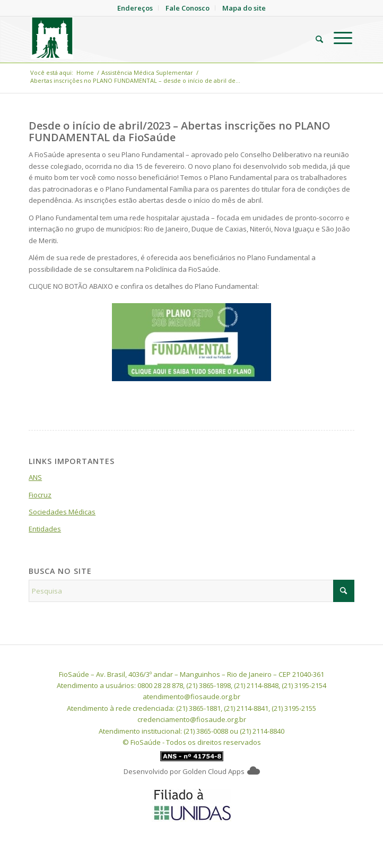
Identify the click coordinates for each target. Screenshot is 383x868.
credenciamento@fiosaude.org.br (192, 719)
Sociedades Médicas (62, 512)
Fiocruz (40, 495)
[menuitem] (314, 38)
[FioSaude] (159, 38)
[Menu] (338, 38)
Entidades (45, 529)
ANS (35, 477)
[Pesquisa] (314, 38)
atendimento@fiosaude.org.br (192, 697)
